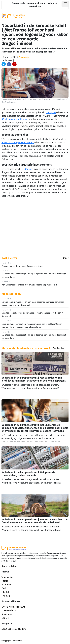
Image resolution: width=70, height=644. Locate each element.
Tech (4, 588)
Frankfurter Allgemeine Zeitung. (18, 142)
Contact (5, 618)
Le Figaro (51, 112)
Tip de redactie (9, 610)
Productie (24, 57)
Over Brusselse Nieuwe (13, 607)
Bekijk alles (58, 348)
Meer (66, 258)
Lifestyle (6, 592)
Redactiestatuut (9, 566)
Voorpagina (7, 577)
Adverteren (7, 614)
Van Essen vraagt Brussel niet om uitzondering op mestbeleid (29, 285)
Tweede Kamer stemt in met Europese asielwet (22, 266)
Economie (6, 585)
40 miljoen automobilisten (15, 119)
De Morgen (28, 169)
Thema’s (6, 596)
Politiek (5, 581)
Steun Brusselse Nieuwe (14, 629)
